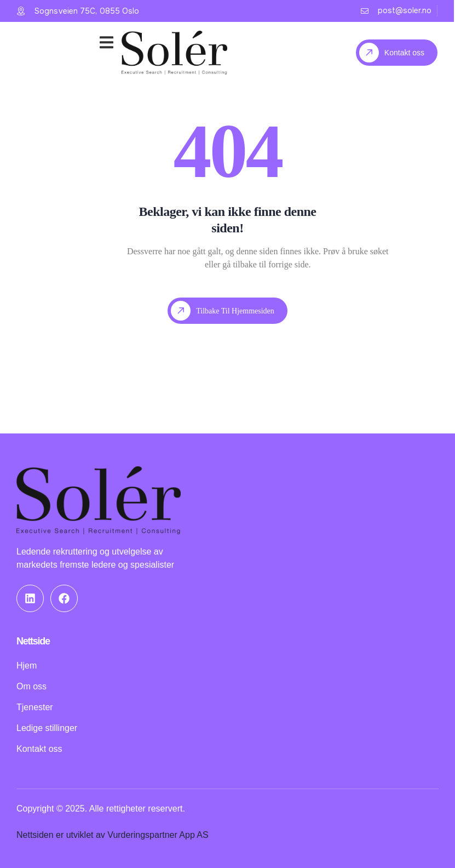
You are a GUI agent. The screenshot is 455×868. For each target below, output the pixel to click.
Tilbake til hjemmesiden (223, 311)
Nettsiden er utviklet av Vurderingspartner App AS (113, 835)
